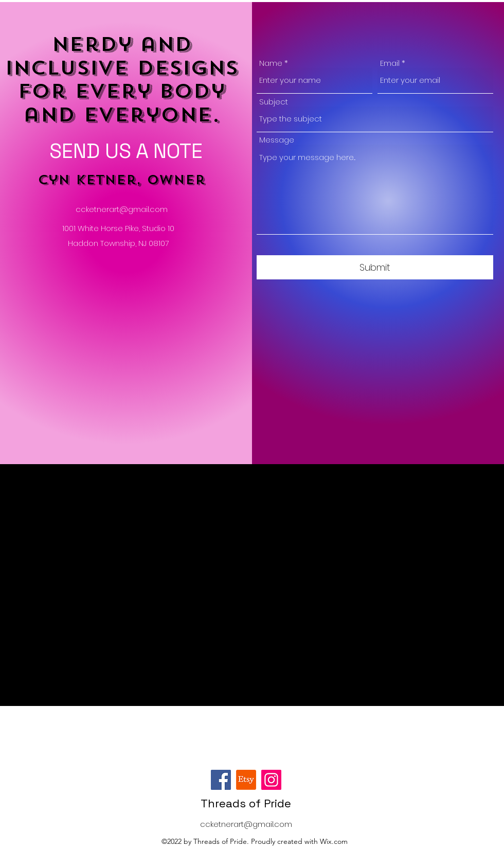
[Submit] (375, 267)
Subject (274, 102)
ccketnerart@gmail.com (122, 209)
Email (390, 63)
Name (271, 63)
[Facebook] (221, 780)
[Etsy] (246, 780)
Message (277, 140)
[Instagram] (271, 780)
